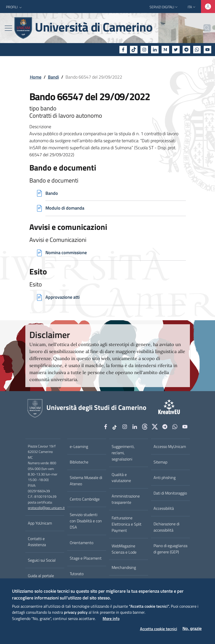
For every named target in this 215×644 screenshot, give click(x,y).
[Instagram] (144, 50)
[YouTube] (207, 50)
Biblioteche (79, 462)
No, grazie (192, 629)
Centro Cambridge (85, 499)
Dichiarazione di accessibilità (166, 527)
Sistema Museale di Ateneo (86, 481)
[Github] (145, 427)
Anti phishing (165, 477)
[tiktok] (134, 50)
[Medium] (165, 50)
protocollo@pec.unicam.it (46, 508)
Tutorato (77, 574)
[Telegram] (186, 50)
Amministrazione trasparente (126, 499)
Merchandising (124, 568)
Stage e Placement (86, 558)
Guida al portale (41, 576)
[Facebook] (123, 50)
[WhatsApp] (197, 50)
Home (36, 77)
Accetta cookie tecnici (159, 629)
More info (111, 618)
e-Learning (79, 446)
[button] (14, 7)
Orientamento (82, 543)
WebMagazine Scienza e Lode (124, 549)
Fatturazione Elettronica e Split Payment (127, 524)
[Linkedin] (155, 50)
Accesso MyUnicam (170, 446)
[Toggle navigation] (8, 28)
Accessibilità (164, 509)
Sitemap (160, 462)
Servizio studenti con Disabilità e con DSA (86, 521)
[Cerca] (205, 28)
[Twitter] (176, 50)
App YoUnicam (40, 523)
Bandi (53, 77)
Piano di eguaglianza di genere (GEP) (170, 549)
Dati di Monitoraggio (170, 493)
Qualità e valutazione (121, 478)
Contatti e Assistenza (37, 542)
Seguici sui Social (42, 560)
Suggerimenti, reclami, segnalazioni (123, 453)
